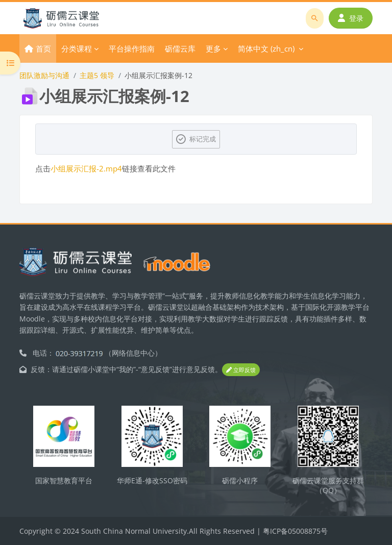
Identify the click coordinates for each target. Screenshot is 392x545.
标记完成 (203, 139)
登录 (351, 18)
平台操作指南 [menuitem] (132, 48)
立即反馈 (241, 370)
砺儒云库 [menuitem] (180, 48)
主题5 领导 (97, 75)
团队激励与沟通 (44, 75)
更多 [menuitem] (213, 48)
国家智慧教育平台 (64, 480)
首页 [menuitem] (43, 48)
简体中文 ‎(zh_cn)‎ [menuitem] (266, 48)
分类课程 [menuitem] (77, 48)
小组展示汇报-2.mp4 (86, 168)
